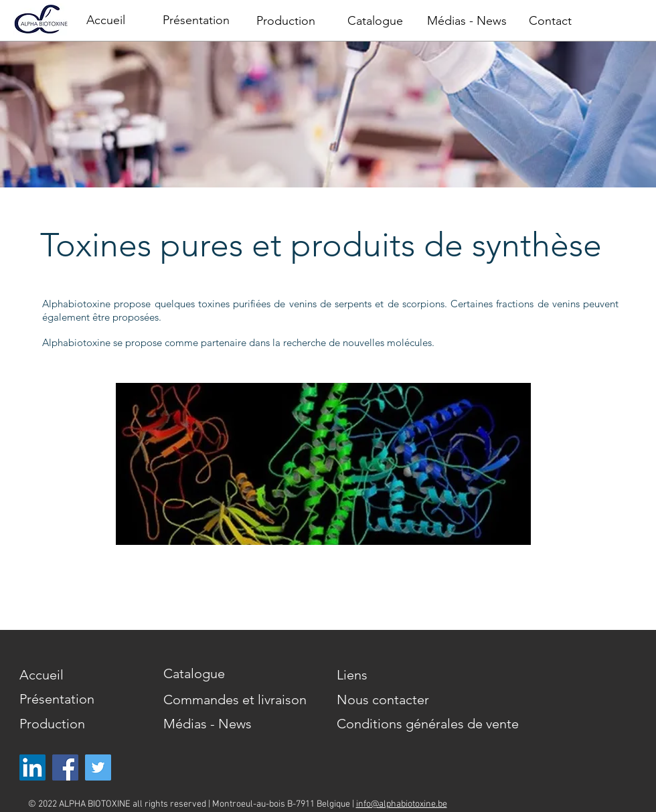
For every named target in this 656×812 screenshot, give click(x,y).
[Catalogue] (375, 21)
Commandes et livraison (235, 700)
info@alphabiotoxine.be (402, 804)
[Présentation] (196, 21)
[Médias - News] (467, 21)
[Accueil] (106, 21)
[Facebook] (65, 767)
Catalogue (194, 673)
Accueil (42, 675)
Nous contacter (383, 700)
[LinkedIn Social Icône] (32, 767)
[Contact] (550, 21)
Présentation (57, 699)
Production (52, 724)
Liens (352, 675)
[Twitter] (98, 767)
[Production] (286, 21)
